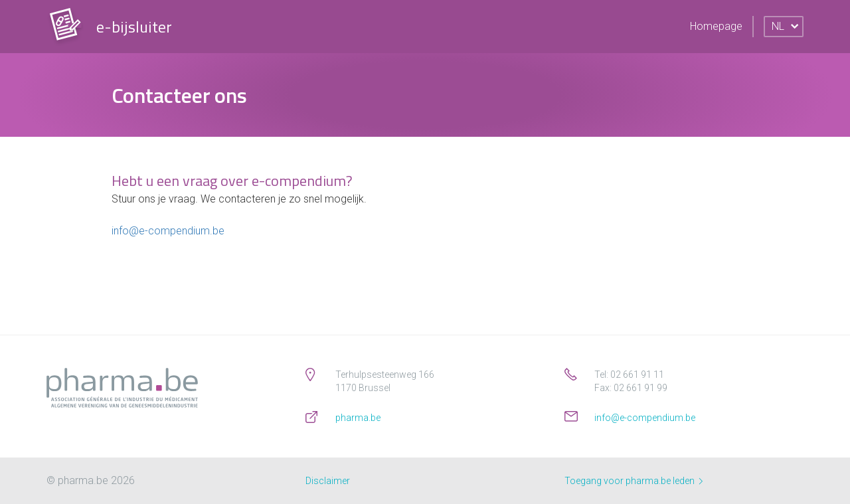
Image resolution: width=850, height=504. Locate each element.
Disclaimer (328, 481)
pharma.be (358, 418)
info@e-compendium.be (168, 231)
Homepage (716, 26)
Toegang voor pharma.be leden (634, 481)
